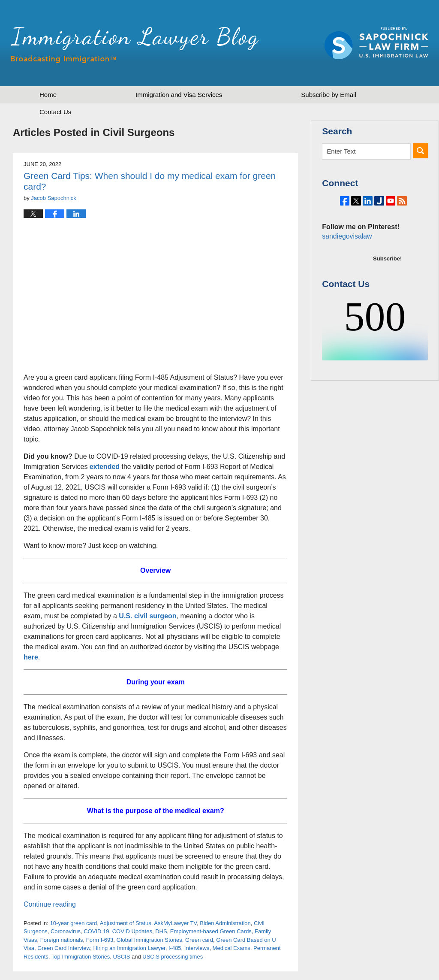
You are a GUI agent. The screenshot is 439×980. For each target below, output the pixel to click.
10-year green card (73, 923)
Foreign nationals (62, 940)
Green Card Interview (64, 948)
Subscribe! (387, 282)
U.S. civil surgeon (147, 616)
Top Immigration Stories (81, 957)
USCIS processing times (173, 957)
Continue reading (50, 904)
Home (48, 95)
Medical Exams (232, 948)
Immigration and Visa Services (179, 95)
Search (420, 151)
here (31, 657)
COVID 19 (96, 931)
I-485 (175, 948)
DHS (161, 931)
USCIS (122, 957)
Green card (199, 940)
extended (105, 467)
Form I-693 (100, 940)
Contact (55, 112)
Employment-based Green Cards (211, 931)
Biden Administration (225, 923)
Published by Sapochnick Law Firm (376, 43)
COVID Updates (132, 931)
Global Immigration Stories (149, 940)
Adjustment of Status (126, 923)
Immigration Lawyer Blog (135, 45)
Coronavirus (66, 931)
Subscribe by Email (328, 95)
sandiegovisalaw (346, 260)
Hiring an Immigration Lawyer (129, 948)
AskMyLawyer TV (175, 923)
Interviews (197, 948)
